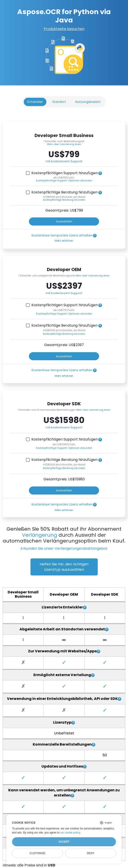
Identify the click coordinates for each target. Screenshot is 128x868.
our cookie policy (70, 833)
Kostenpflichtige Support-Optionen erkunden (64, 180)
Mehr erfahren (64, 241)
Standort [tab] (59, 102)
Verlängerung (40, 535)
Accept (64, 842)
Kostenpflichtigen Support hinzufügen (65, 173)
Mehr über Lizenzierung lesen (64, 144)
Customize (37, 853)
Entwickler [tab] (35, 102)
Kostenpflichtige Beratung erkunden (64, 200)
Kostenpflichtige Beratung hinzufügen (64, 192)
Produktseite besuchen (64, 29)
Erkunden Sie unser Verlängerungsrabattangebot (64, 548)
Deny (90, 853)
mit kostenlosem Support (64, 161)
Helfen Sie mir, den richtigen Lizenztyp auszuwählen (64, 567)
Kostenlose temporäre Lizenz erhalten (62, 235)
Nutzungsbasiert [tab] (88, 102)
